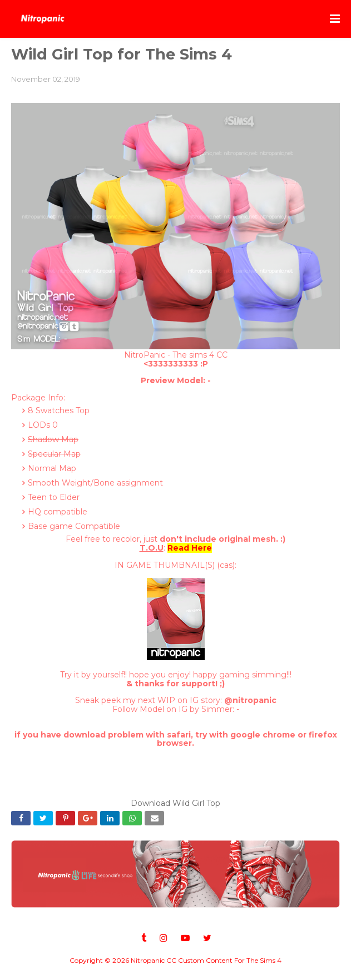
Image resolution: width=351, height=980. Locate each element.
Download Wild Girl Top (175, 803)
